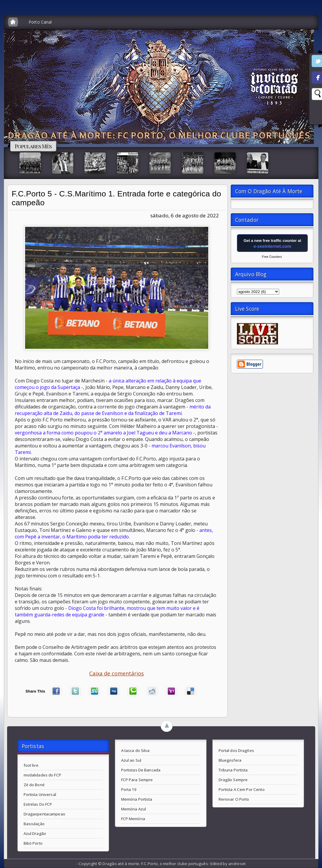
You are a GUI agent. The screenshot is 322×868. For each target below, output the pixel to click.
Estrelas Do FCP (38, 804)
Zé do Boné (34, 785)
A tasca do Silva (135, 750)
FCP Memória (133, 819)
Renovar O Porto (234, 799)
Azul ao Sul (131, 760)
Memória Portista (137, 799)
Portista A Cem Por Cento (242, 789)
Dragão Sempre (233, 780)
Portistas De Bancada (141, 770)
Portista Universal (40, 794)
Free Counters (272, 257)
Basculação (34, 824)
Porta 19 (129, 789)
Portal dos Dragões (236, 750)
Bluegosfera (230, 760)
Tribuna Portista (233, 770)
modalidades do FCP (42, 775)
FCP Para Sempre (137, 780)
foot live (31, 765)
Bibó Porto (33, 843)
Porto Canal (40, 22)
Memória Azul (134, 809)
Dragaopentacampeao (44, 814)
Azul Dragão (35, 833)
